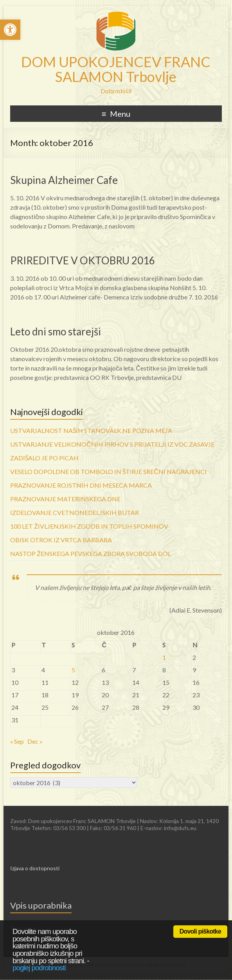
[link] (10, 30)
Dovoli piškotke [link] (200, 931)
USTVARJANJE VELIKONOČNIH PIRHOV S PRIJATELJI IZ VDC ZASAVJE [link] (112, 444)
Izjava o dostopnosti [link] (35, 868)
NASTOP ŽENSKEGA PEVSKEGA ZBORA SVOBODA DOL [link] (91, 553)
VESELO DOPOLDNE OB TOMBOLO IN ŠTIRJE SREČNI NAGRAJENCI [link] (108, 471)
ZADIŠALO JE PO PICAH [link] (44, 458)
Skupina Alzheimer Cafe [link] (64, 180)
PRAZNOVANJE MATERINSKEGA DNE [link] (65, 499)
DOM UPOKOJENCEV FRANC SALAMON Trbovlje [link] (116, 69)
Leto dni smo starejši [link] (56, 331)
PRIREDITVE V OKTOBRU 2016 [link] (83, 260)
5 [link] (73, 670)
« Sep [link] (17, 741)
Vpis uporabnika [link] (41, 905)
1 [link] (164, 657)
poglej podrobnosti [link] (39, 968)
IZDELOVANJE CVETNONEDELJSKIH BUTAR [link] (75, 512)
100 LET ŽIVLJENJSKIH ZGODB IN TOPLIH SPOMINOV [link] (89, 526)
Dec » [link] (35, 741)
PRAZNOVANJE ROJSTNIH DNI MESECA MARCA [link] (81, 485)
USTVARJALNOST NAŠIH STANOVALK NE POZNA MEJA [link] (91, 430)
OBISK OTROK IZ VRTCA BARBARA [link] (61, 540)
